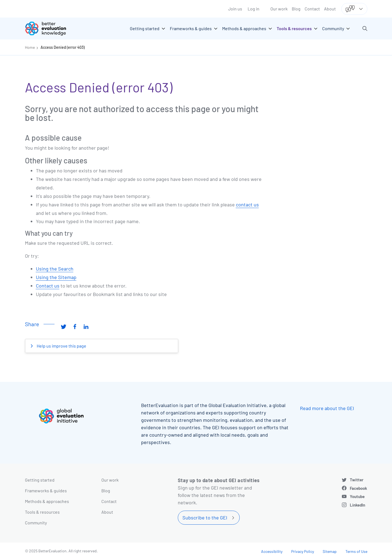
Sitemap (330, 551)
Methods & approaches (47, 501)
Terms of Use (356, 551)
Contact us (48, 286)
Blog (296, 9)
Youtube (357, 496)
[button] (365, 29)
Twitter (357, 480)
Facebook (358, 488)
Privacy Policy (303, 551)
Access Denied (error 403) (63, 47)
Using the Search (55, 269)
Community (36, 523)
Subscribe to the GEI (205, 518)
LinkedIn (357, 505)
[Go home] (50, 29)
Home (30, 47)
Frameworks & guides (46, 491)
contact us (247, 204)
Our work (279, 9)
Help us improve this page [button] (61, 346)
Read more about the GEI (327, 408)
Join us (235, 9)
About (330, 9)
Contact (312, 9)
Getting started (40, 480)
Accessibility (272, 551)
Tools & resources (42, 512)
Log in (254, 9)
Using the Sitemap (56, 277)
